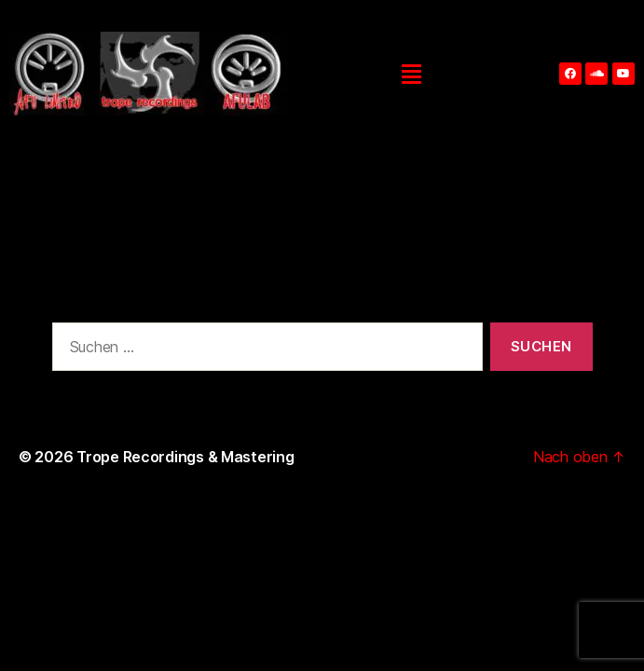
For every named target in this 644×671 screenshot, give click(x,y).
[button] (411, 74)
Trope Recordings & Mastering (185, 457)
